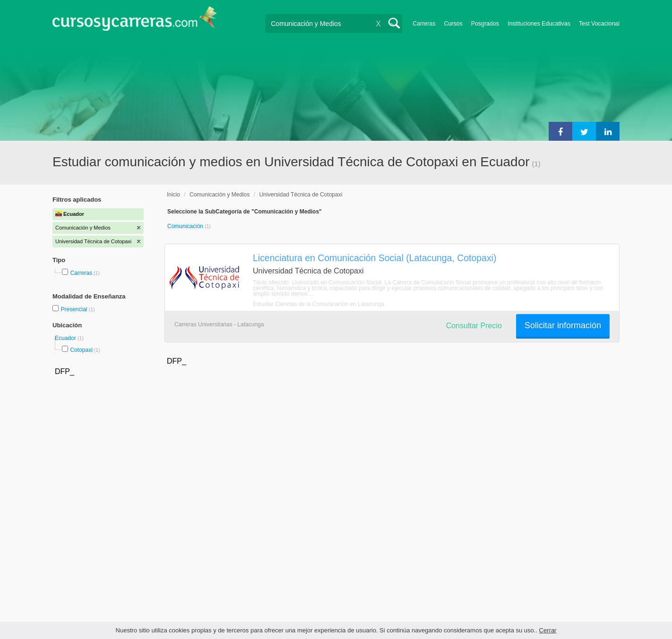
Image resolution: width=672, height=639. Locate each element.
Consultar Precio (474, 326)
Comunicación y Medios (220, 195)
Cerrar (548, 630)
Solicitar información (563, 325)
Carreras (424, 24)
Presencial (74, 309)
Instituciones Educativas (539, 24)
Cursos (453, 24)
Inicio (173, 195)
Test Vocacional (599, 24)
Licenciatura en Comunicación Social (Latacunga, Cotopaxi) (375, 258)
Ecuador (66, 338)
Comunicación (186, 226)
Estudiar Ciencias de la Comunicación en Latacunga (319, 304)
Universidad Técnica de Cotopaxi (301, 195)
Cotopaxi (81, 350)
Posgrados (485, 24)
